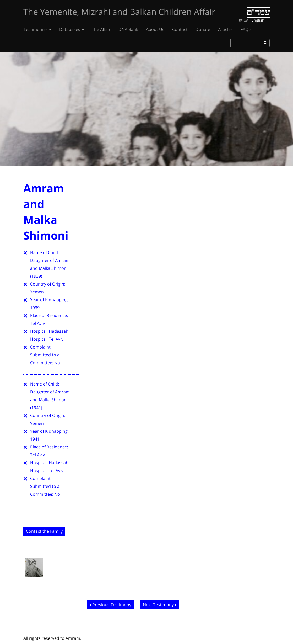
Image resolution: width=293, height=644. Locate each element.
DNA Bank (128, 29)
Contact (180, 29)
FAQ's (246, 29)
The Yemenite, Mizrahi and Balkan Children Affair (119, 12)
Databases (72, 29)
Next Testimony (158, 605)
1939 (35, 308)
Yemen (37, 292)
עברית (243, 20)
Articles (225, 29)
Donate (203, 29)
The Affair (101, 29)
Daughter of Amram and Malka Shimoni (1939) (50, 268)
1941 (35, 439)
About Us (155, 29)
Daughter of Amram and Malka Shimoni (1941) (50, 400)
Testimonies (37, 29)
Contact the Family (44, 531)
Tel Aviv (37, 323)
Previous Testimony (112, 605)
